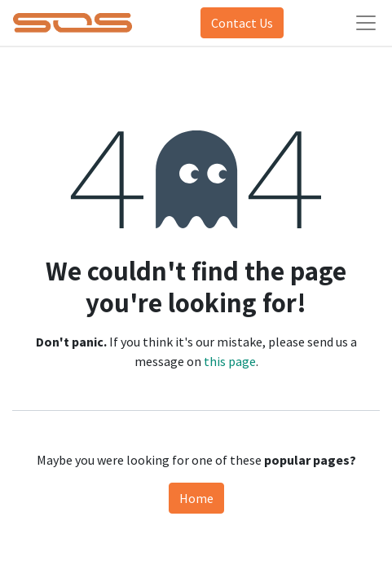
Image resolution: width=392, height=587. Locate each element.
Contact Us (242, 23)
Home (196, 498)
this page (230, 361)
